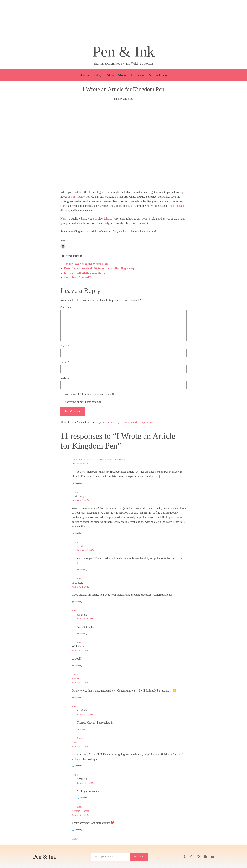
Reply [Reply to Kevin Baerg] (75, 542)
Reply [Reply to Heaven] (75, 706)
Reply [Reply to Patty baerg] (75, 611)
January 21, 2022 (80, 651)
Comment (67, 308)
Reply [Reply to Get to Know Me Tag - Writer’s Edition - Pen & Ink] (75, 492)
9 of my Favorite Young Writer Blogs (86, 264)
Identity (73, 197)
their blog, (175, 206)
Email (65, 362)
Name (65, 346)
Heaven (76, 679)
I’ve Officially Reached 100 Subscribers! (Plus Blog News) (99, 268)
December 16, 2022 (82, 464)
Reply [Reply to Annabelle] (80, 579)
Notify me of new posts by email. (83, 402)
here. (109, 219)
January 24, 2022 (80, 587)
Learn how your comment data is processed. (130, 422)
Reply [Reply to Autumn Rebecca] (75, 839)
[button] (123, 23)
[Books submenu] (143, 75)
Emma (75, 742)
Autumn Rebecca (81, 811)
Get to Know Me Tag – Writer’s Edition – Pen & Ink (98, 460)
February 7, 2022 (80, 500)
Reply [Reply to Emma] (75, 775)
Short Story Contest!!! (77, 277)
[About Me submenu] (125, 75)
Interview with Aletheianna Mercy (85, 273)
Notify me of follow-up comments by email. (89, 394)
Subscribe (139, 857)
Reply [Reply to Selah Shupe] (75, 674)
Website (65, 378)
